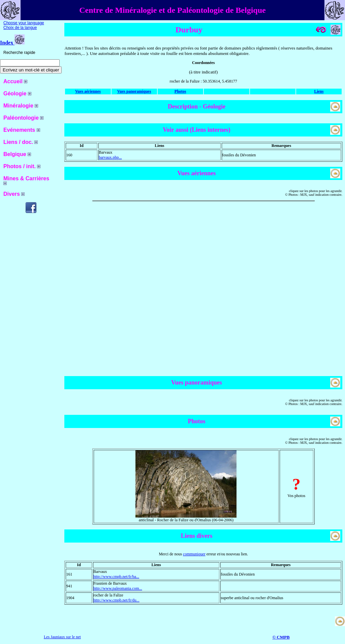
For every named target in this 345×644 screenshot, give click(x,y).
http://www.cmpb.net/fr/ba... (116, 577)
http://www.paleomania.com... (118, 588)
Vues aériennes (88, 91)
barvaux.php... (110, 157)
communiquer (194, 554)
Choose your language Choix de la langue (24, 25)
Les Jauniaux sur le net (62, 637)
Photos (180, 91)
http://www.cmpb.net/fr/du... (116, 600)
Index (12, 43)
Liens (319, 91)
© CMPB (281, 637)
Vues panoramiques (134, 91)
